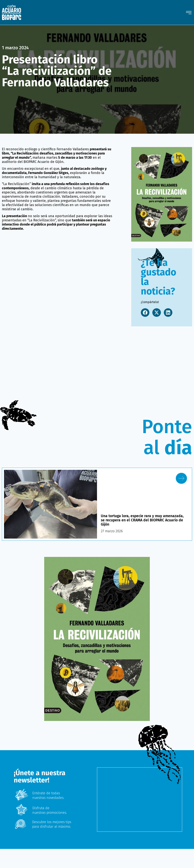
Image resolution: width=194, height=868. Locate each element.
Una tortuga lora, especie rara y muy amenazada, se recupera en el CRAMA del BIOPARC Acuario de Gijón (143, 520)
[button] (145, 313)
